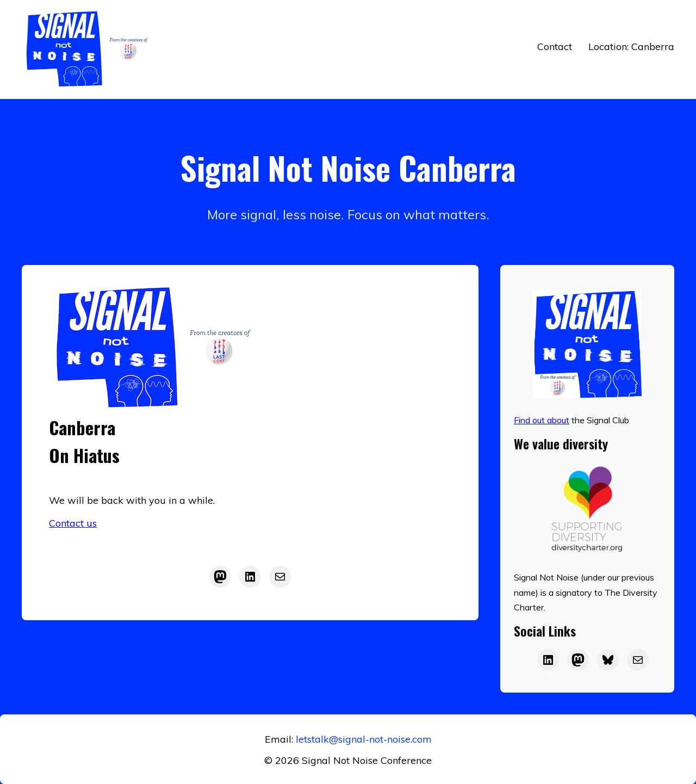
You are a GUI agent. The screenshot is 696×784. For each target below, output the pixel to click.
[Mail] (280, 577)
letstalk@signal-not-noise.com (364, 739)
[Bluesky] (608, 660)
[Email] (638, 660)
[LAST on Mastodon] (578, 660)
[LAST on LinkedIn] (548, 660)
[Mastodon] (220, 577)
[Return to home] (90, 49)
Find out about (542, 420)
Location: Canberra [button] (631, 47)
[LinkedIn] (250, 577)
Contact (555, 47)
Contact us (73, 523)
